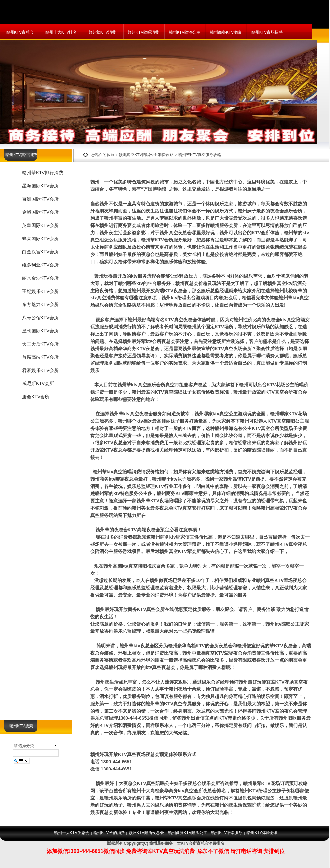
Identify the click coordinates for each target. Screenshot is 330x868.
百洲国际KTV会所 (40, 199)
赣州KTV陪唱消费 (143, 32)
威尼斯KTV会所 (38, 383)
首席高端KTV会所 (40, 357)
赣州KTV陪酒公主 (185, 32)
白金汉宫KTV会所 (40, 252)
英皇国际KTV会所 (40, 225)
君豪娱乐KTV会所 (40, 370)
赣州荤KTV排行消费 (43, 173)
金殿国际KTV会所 (40, 212)
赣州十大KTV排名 (61, 32)
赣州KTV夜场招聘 (267, 32)
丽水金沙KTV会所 (40, 278)
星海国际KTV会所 (40, 186)
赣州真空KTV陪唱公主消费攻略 (146, 155)
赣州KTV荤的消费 (109, 833)
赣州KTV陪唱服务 (227, 833)
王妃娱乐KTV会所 (40, 291)
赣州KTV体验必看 (262, 833)
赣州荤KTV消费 (102, 32)
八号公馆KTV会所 (40, 318)
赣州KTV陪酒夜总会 (146, 833)
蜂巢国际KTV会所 (40, 238)
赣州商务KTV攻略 (226, 32)
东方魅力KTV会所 (40, 304)
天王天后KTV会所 (40, 344)
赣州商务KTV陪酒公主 (188, 833)
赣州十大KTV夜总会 (72, 833)
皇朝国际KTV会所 (40, 331)
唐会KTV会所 (36, 397)
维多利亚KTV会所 (40, 265)
